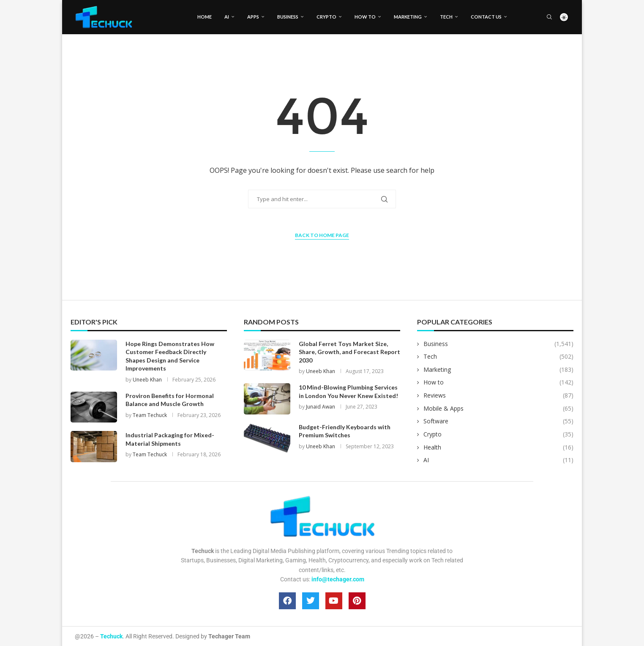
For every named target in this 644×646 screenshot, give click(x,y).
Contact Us (486, 17)
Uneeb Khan (147, 380)
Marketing (408, 17)
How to (365, 17)
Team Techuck (150, 415)
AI (227, 17)
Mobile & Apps (498, 409)
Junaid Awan (321, 407)
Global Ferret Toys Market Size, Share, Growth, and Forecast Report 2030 (349, 352)
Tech (446, 17)
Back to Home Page (322, 235)
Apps (253, 17)
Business (288, 17)
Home (205, 17)
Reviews (498, 395)
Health (498, 447)
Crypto (326, 17)
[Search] (549, 17)
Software (498, 421)
